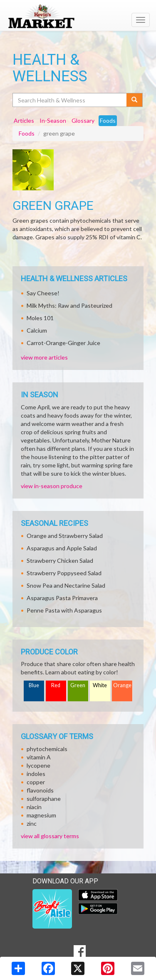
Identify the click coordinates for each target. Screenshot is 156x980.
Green (78, 685)
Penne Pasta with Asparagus (64, 610)
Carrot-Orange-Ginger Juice (63, 343)
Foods (27, 133)
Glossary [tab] (83, 120)
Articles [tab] (24, 120)
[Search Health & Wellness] (70, 100)
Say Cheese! (43, 293)
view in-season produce (52, 486)
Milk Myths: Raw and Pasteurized (69, 305)
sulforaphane (44, 799)
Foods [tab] (108, 120)
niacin (34, 807)
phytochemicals (47, 749)
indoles (36, 774)
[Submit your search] (135, 100)
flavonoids (40, 790)
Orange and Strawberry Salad (65, 536)
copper (36, 782)
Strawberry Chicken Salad (60, 561)
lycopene (38, 765)
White (100, 685)
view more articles (44, 357)
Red (56, 685)
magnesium (41, 815)
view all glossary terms (50, 836)
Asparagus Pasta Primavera (62, 598)
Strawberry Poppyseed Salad (64, 573)
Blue (34, 685)
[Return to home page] (78, 16)
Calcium (37, 330)
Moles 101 (40, 318)
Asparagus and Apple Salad (62, 548)
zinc (32, 823)
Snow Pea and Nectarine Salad (66, 585)
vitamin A (39, 757)
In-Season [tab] (53, 120)
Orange (122, 685)
